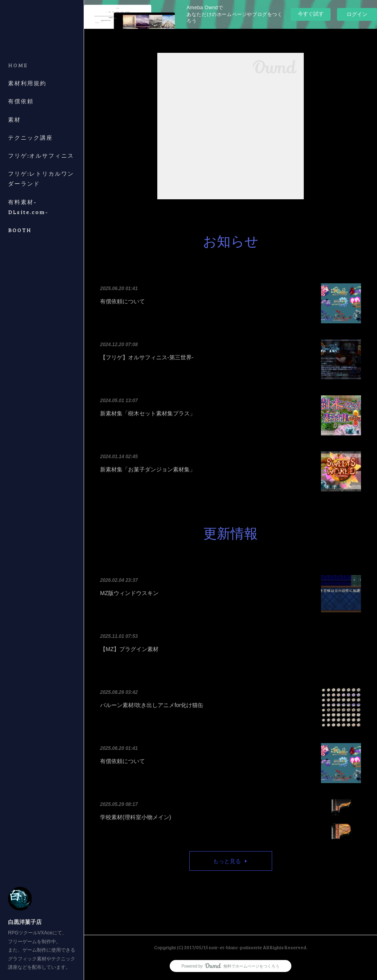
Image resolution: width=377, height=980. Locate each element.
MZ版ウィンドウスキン (129, 593)
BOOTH (20, 230)
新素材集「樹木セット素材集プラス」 (148, 413)
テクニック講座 (30, 137)
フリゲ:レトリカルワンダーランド (41, 178)
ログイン (357, 14)
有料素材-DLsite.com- (28, 207)
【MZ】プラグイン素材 (129, 649)
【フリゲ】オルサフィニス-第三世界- (147, 357)
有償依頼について (122, 301)
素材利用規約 (27, 83)
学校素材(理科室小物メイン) (135, 817)
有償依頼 (21, 101)
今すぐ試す (311, 14)
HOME (18, 65)
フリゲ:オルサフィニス (41, 155)
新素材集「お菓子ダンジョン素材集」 (148, 469)
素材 (14, 119)
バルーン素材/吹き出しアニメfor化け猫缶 (152, 705)
